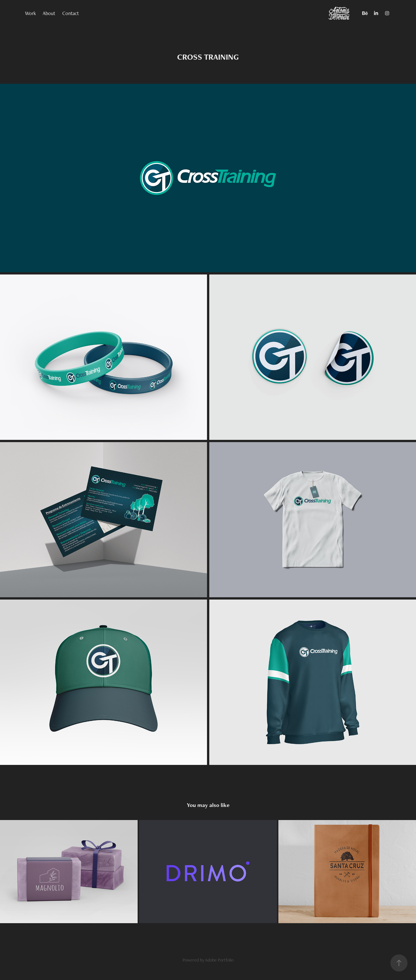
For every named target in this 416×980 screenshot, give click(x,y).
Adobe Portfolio (219, 960)
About (49, 13)
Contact (71, 13)
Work (30, 13)
